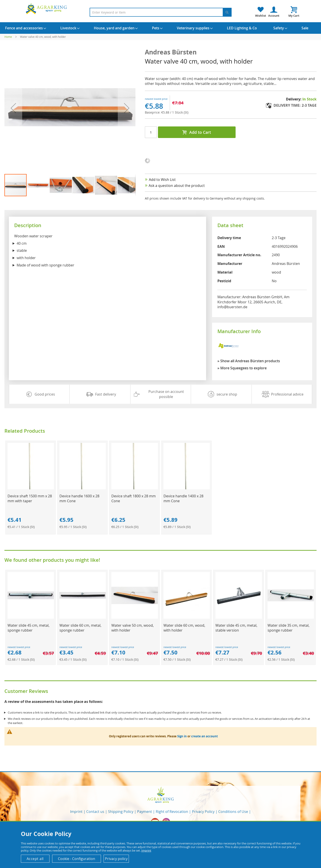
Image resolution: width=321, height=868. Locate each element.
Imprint (76, 812)
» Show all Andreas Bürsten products (249, 361)
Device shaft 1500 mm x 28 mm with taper (30, 498)
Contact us (95, 812)
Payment (145, 812)
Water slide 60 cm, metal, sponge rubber (80, 628)
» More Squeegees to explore (242, 368)
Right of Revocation (172, 812)
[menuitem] (24, 28)
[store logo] (47, 9)
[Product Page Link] (31, 488)
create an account (205, 736)
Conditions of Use (233, 812)
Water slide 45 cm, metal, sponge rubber (29, 628)
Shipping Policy (121, 812)
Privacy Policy (203, 812)
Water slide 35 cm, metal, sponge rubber (289, 628)
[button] (38, 185)
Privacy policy (116, 859)
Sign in (182, 736)
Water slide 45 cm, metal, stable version (236, 628)
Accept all (35, 859)
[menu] (160, 28)
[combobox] (161, 12)
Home (8, 37)
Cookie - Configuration (77, 859)
